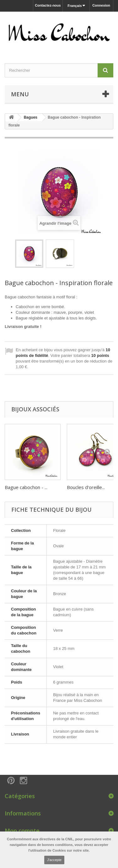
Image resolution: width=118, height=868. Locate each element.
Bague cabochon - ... (26, 487)
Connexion (101, 5)
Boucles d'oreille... (86, 487)
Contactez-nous (48, 5)
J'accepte (54, 860)
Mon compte (22, 831)
